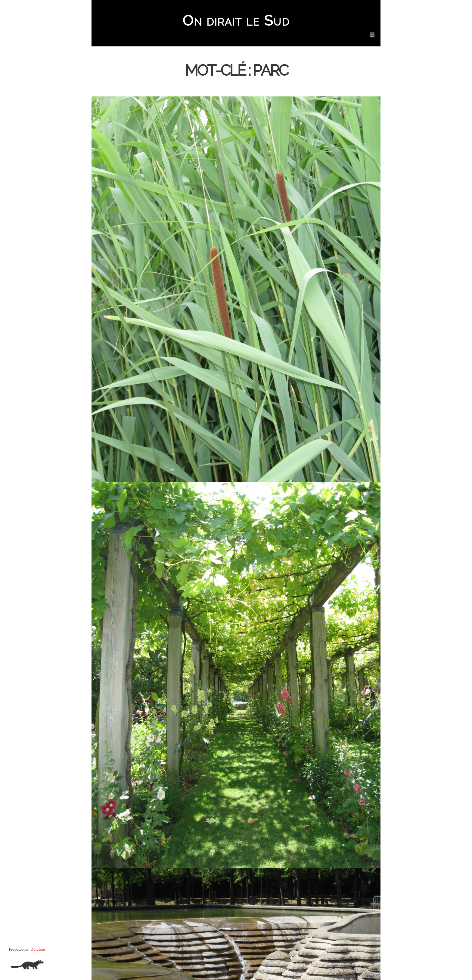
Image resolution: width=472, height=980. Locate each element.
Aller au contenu (300, 8)
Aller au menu (330, 8)
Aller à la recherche (362, 8)
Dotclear (38, 950)
